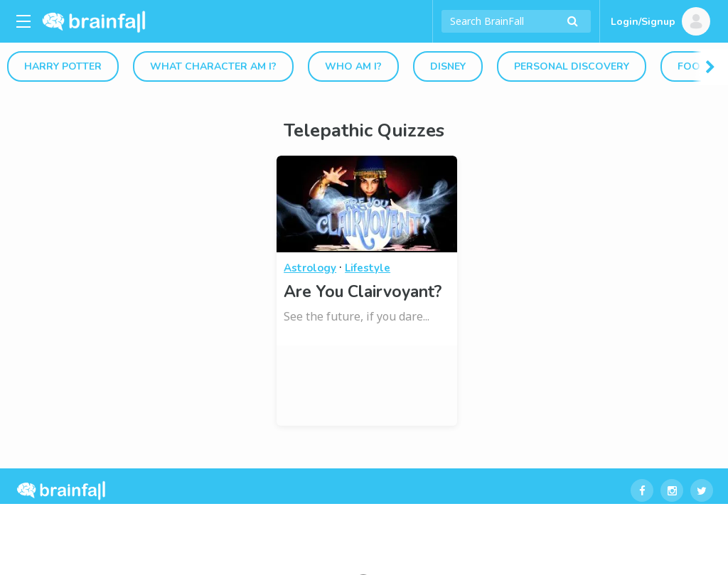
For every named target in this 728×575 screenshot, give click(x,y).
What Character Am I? (213, 66)
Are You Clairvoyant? (363, 292)
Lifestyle (368, 268)
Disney (448, 66)
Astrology (310, 268)
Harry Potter (63, 66)
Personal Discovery (572, 66)
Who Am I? (353, 66)
